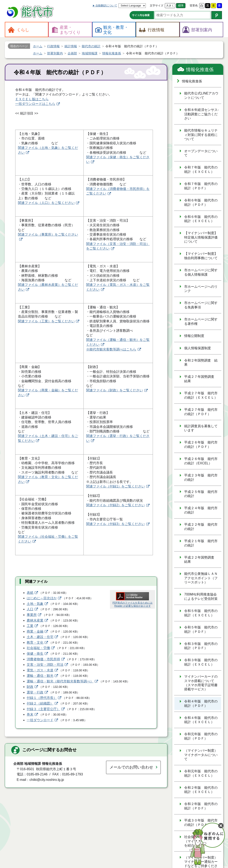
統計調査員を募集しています (201, 428)
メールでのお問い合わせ (131, 767)
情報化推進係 (200, 70)
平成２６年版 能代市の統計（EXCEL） (201, 461)
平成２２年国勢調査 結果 (201, 560)
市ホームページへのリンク (201, 289)
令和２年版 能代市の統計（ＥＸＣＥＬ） (201, 790)
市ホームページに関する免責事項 (201, 305)
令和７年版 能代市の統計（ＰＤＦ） (201, 186)
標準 (181, 6)
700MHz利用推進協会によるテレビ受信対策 (201, 597)
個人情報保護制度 (198, 348)
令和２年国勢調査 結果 (201, 363)
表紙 (30, 593)
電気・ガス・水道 (40, 670)
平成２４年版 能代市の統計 (201, 510)
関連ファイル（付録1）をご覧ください (115, 486)
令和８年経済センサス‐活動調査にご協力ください (201, 114)
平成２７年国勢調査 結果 (201, 379)
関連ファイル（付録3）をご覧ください (115, 524)
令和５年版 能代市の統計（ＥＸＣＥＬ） (201, 613)
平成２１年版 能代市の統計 (201, 543)
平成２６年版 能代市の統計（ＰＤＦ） (201, 445)
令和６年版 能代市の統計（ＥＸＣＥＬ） (201, 219)
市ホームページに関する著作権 (201, 322)
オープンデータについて (201, 153)
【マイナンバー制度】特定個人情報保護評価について (201, 237)
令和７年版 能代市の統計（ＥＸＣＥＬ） (201, 170)
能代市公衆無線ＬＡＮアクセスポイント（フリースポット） (201, 578)
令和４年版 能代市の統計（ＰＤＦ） (201, 703)
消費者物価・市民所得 (43, 659)
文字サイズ (157, 6)
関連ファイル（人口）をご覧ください (46, 203)
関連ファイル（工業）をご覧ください (46, 321)
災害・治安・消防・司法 (45, 665)
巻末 (30, 714)
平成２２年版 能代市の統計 (201, 527)
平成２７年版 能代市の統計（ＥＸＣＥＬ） (201, 395)
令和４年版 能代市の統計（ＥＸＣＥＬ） (201, 720)
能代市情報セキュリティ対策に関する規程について (201, 135)
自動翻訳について (106, 6)
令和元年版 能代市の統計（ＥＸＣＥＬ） (201, 773)
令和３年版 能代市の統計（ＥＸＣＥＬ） (201, 662)
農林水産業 (35, 620)
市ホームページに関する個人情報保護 (201, 272)
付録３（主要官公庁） (43, 709)
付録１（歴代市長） (42, 698)
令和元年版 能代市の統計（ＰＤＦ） (201, 736)
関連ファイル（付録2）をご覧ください (115, 505)
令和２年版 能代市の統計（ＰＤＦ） (201, 806)
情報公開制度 (194, 336)
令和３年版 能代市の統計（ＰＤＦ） (201, 646)
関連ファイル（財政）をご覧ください (115, 390)
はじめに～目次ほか (42, 598)
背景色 (194, 6)
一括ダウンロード (40, 720)
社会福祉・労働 (38, 648)
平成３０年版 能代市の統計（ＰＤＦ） (201, 823)
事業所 (32, 615)
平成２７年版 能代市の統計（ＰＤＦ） (201, 412)
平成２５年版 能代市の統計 (201, 494)
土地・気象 (35, 604)
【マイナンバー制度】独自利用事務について (201, 256)
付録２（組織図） (40, 703)
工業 (30, 626)
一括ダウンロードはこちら (35, 104)
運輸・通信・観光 (40, 676)
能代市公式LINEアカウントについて (201, 95)
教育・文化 (35, 643)
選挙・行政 (35, 692)
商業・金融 (35, 631)
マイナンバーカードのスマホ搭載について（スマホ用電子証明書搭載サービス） (201, 683)
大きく (170, 6)
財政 (30, 687)
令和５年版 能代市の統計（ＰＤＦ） (201, 629)
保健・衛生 (35, 654)
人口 (30, 609)
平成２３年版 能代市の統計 (201, 477)
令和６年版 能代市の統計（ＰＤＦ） (201, 202)
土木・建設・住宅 (40, 637)
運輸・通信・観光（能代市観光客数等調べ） (60, 681)
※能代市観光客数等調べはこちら (111, 349)
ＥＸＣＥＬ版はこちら (32, 99)
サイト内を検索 (141, 15)
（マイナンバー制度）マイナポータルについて (201, 755)
